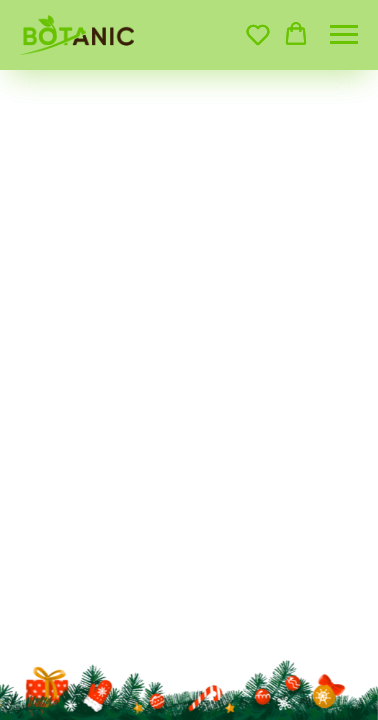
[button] (258, 34)
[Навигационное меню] (344, 35)
